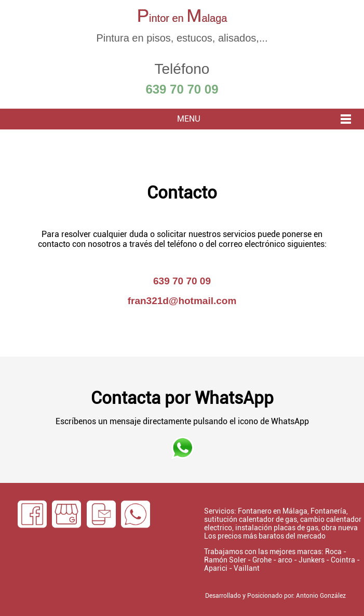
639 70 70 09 (182, 89)
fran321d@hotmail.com (182, 301)
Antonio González (321, 596)
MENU (189, 119)
